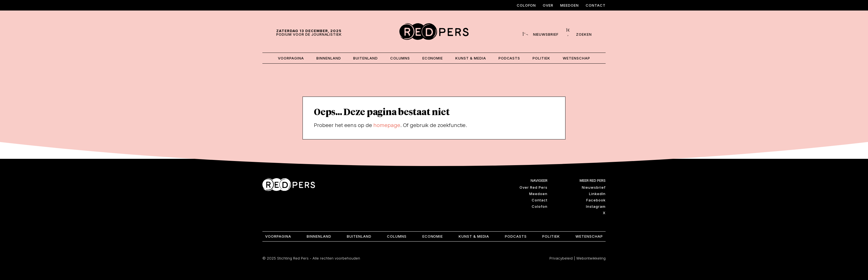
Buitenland (365, 58)
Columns (400, 58)
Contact (596, 5)
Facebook (596, 199)
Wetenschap (578, 58)
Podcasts (510, 58)
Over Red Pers (534, 186)
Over (548, 5)
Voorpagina (289, 58)
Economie (433, 58)
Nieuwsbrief (594, 186)
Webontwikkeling (591, 257)
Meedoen (569, 5)
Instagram (596, 206)
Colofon (526, 5)
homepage (387, 124)
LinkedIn (597, 193)
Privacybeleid (561, 257)
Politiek (543, 58)
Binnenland (327, 58)
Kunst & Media (471, 58)
